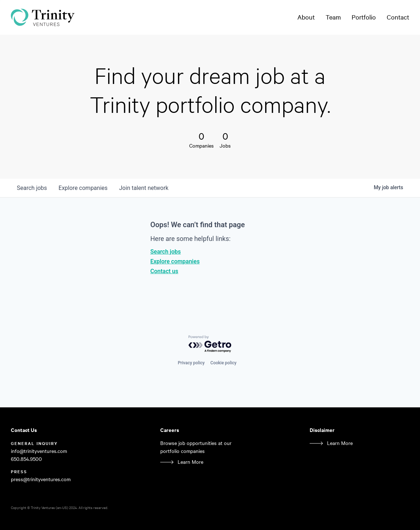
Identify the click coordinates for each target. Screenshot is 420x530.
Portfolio (364, 17)
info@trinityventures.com (39, 451)
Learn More (190, 462)
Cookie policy (224, 363)
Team (333, 17)
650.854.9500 (26, 459)
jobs (32, 188)
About (306, 17)
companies (83, 188)
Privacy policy (191, 363)
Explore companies (175, 261)
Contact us (164, 271)
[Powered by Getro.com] (210, 344)
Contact (398, 17)
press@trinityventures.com (41, 479)
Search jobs (166, 252)
